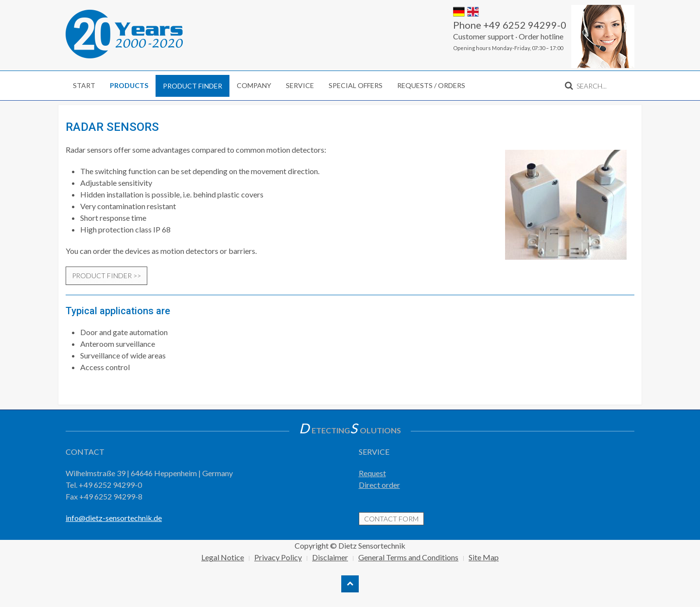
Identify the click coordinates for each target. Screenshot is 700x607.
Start (84, 85)
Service (300, 85)
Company (254, 85)
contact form (391, 519)
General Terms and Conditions (408, 557)
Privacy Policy (278, 557)
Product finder (192, 86)
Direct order (379, 485)
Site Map (484, 557)
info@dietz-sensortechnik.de (114, 518)
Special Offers (356, 85)
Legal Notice (223, 557)
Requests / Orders (431, 85)
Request (372, 473)
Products (129, 85)
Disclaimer (330, 557)
